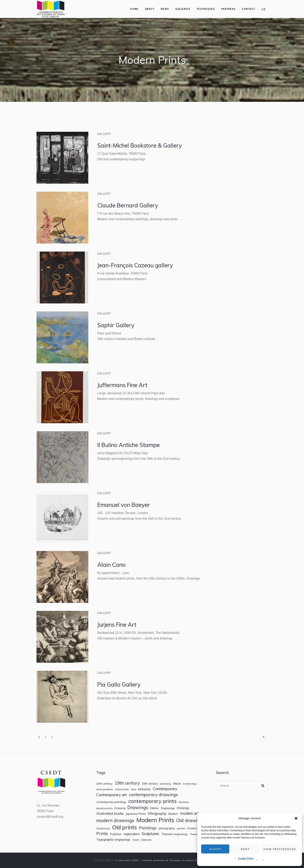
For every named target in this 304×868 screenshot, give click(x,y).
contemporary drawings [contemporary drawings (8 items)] (153, 795)
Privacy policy (103, 860)
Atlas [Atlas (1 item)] (134, 789)
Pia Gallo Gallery (119, 684)
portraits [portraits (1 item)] (181, 829)
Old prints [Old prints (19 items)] (124, 827)
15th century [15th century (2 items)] (104, 784)
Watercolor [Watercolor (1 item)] (146, 840)
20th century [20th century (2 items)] (150, 784)
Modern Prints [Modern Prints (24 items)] (155, 820)
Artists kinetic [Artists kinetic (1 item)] (122, 789)
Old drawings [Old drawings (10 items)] (191, 820)
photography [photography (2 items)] (167, 828)
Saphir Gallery (116, 325)
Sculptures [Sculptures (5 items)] (150, 834)
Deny (245, 849)
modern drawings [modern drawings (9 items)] (115, 820)
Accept (215, 849)
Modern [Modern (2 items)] (173, 814)
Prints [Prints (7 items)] (102, 834)
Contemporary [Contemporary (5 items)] (165, 789)
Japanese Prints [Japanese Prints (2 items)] (136, 814)
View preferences (280, 849)
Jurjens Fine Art (117, 625)
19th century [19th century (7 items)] (127, 783)
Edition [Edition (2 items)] (154, 808)
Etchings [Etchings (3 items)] (183, 808)
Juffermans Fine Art (122, 385)
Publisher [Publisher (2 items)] (116, 834)
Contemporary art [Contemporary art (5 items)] (112, 795)
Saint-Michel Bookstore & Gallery (140, 145)
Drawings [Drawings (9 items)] (138, 807)
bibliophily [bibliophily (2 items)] (144, 789)
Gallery (104, 134)
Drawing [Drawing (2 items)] (120, 808)
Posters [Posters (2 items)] (192, 828)
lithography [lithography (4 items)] (157, 813)
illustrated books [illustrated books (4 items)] (110, 813)
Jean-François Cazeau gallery (135, 265)
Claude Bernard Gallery (128, 205)
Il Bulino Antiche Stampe (128, 445)
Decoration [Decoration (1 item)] (184, 802)
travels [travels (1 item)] (136, 840)
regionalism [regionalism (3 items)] (132, 834)
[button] (296, 818)
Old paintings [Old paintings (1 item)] (103, 829)
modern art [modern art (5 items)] (190, 813)
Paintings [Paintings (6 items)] (148, 828)
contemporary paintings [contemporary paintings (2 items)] (111, 802)
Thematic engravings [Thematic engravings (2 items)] (175, 834)
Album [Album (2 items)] (177, 784)
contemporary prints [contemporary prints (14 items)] (152, 801)
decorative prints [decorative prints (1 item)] (104, 808)
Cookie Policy (246, 858)
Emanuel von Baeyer (124, 505)
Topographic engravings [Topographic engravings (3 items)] (113, 840)
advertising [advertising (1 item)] (165, 784)
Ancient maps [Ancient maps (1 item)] (190, 784)
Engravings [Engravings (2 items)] (168, 808)
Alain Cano (111, 565)
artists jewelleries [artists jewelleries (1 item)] (105, 789)
